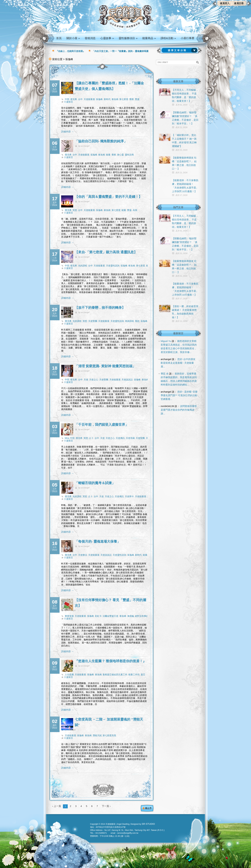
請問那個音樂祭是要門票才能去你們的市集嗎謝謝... (179, 410)
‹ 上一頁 (57, 806)
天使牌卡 (129, 496)
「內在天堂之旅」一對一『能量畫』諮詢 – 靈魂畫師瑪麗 (120, 51)
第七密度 (124, 99)
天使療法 (83, 555)
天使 (86, 380)
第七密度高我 (109, 735)
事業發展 (69, 616)
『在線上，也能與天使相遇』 (70, 51)
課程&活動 (168, 38)
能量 (108, 155)
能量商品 (149, 38)
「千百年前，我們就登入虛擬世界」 (102, 425)
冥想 (75, 210)
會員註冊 (239, 3)
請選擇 (180, 50)
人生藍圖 (69, 675)
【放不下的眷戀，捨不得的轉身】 (100, 308)
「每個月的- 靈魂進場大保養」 (98, 541)
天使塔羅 (130, 438)
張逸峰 (99, 99)
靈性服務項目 (128, 38)
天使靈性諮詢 (113, 266)
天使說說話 (127, 380)
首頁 (59, 38)
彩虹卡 (98, 616)
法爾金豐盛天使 (110, 616)
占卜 (91, 438)
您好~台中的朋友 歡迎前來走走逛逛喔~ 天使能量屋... (178, 363)
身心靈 (120, 155)
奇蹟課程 (130, 321)
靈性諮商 (129, 155)
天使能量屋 (89, 99)
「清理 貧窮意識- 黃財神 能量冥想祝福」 (105, 366)
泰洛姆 (115, 99)
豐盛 (137, 99)
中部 (67, 99)
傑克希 (74, 99)
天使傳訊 (120, 438)
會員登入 (225, 3)
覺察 (132, 99)
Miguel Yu (166, 341)
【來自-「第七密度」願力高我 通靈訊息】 (106, 252)
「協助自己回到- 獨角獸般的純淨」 (101, 141)
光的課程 (83, 266)
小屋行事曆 (188, 38)
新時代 (107, 99)
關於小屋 (73, 38)
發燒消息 (90, 38)
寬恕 (137, 321)
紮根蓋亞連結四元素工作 (115, 675)
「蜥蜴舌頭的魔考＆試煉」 (95, 483)
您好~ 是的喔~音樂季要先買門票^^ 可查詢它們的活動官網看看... (179, 395)
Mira (67, 438)
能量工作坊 (134, 675)
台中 (80, 99)
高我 (135, 210)
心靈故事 (107, 38)
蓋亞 (143, 675)
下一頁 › (106, 806)
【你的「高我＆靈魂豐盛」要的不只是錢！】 (108, 197)
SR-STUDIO (148, 824)
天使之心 (94, 380)
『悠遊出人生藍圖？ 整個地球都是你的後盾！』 (111, 661)
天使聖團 (93, 321)
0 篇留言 (69, 102)
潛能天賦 (97, 735)
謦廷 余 (165, 374)
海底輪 (131, 616)
